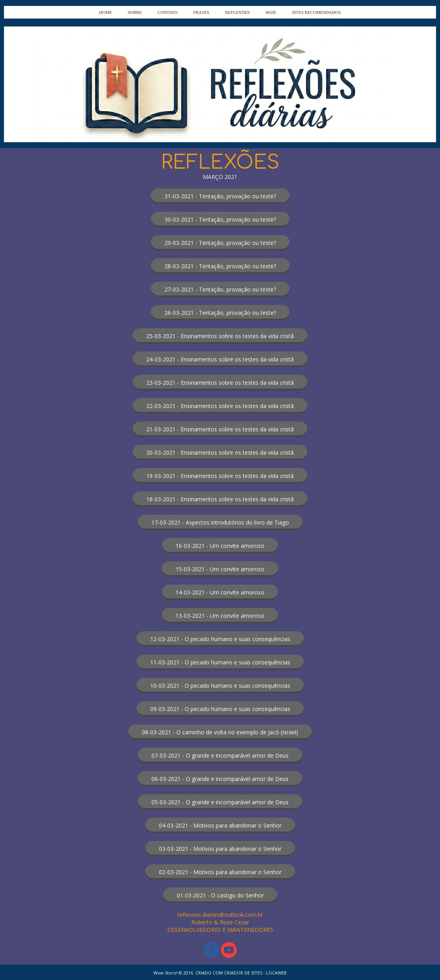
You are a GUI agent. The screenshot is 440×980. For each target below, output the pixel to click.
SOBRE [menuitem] (135, 12)
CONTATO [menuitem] (168, 12)
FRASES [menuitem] (201, 12)
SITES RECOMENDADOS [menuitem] (316, 12)
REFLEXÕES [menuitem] (237, 12)
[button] (220, 196)
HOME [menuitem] (106, 12)
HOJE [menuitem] (271, 12)
